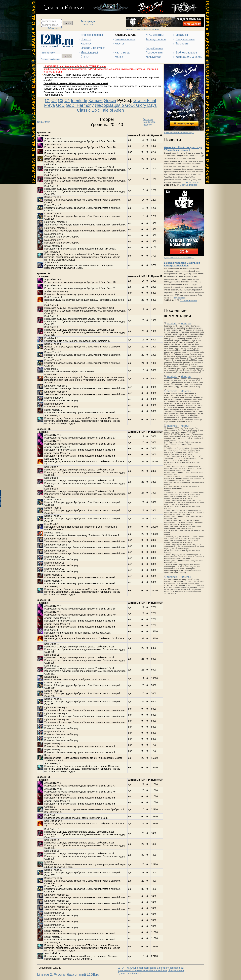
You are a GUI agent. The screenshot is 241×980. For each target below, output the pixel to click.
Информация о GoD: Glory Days (126, 105)
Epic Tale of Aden (108, 110)
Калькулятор (153, 57)
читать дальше (192, 182)
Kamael (95, 100)
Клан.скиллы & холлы (189, 57)
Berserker (148, 119)
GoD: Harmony (80, 105)
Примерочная (154, 53)
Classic (84, 110)
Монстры (186, 324)
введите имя (49, 21)
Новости (86, 39)
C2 (54, 100)
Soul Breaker (150, 122)
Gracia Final (145, 100)
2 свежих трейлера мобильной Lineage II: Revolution (182, 264)
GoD (60, 105)
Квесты (119, 44)
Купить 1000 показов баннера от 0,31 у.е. (179, 258)
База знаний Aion (127, 970)
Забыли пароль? (55, 28)
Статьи (85, 57)
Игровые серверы (92, 35)
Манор (119, 57)
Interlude (79, 100)
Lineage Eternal (176, 970)
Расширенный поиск (50, 59)
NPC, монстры (155, 35)
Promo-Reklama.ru (53, 95)
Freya (50, 105)
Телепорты (182, 44)
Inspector (148, 125)
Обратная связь (87, 24)
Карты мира (122, 53)
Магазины (182, 35)
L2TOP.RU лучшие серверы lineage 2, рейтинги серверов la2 (151, 968)
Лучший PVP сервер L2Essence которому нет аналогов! (76, 83)
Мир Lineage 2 (90, 52)
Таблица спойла (156, 39)
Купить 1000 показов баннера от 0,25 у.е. (179, 133)
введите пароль (51, 25)
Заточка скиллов (125, 39)
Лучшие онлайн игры (129, 973)
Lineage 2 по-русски (93, 48)
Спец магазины (185, 39)
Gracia (110, 100)
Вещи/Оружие (154, 48)
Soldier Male (44, 122)
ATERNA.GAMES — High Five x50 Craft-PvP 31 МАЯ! (73, 75)
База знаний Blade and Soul (152, 970)
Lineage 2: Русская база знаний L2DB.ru (68, 974)
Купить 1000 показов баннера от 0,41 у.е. (143, 29)
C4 (67, 100)
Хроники (86, 44)
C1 (48, 100)
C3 (61, 100)
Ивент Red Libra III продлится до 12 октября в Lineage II (183, 149)
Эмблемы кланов (186, 53)
